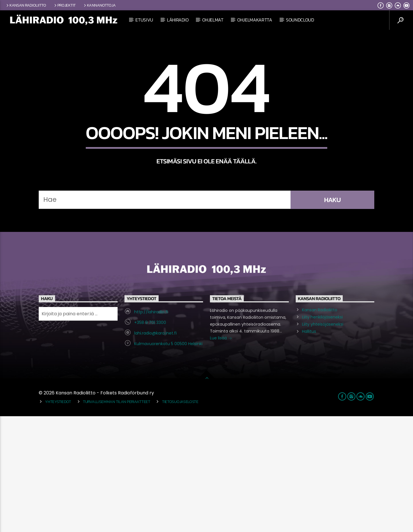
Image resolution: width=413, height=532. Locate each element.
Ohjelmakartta (255, 20)
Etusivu (144, 20)
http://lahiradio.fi (151, 428)
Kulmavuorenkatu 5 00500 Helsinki (168, 459)
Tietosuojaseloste (180, 517)
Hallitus (309, 447)
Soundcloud (300, 20)
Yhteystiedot (58, 517)
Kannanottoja (99, 5)
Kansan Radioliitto (26, 5)
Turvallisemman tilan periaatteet (117, 517)
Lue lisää (221, 454)
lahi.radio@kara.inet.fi (155, 449)
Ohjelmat (213, 20)
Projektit (65, 5)
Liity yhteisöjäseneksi (323, 440)
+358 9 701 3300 (150, 438)
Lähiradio (178, 20)
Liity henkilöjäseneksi (322, 433)
